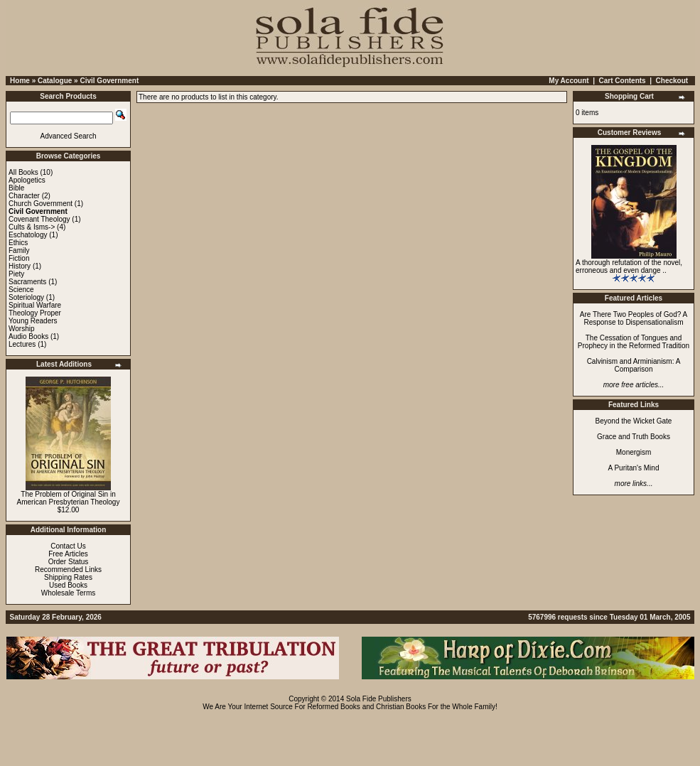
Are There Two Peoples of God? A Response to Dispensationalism (634, 318)
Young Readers (33, 321)
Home (20, 81)
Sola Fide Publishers (379, 699)
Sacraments (27, 282)
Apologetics (27, 180)
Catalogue (55, 81)
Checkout (672, 81)
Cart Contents (623, 81)
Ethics (18, 243)
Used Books (68, 585)
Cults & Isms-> (32, 227)
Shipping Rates (68, 577)
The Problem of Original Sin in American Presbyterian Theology (69, 498)
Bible (16, 188)
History (20, 266)
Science (21, 290)
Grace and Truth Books (634, 437)
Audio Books (28, 336)
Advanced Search (69, 136)
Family (19, 250)
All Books (23, 172)
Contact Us (68, 546)
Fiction (19, 258)
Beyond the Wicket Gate (634, 421)
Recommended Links (68, 570)
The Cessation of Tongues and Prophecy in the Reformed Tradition (634, 342)
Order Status (69, 562)
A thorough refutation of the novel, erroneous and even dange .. (629, 266)
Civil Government (109, 81)
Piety (16, 274)
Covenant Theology (39, 219)
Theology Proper (35, 313)
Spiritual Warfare (35, 305)
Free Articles (68, 554)
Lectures (22, 344)
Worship (22, 329)
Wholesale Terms (69, 593)
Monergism (634, 452)
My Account (569, 81)
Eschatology (28, 235)
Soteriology (26, 297)
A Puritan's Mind (634, 468)
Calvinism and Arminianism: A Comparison (634, 365)
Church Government (41, 204)
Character (24, 196)
